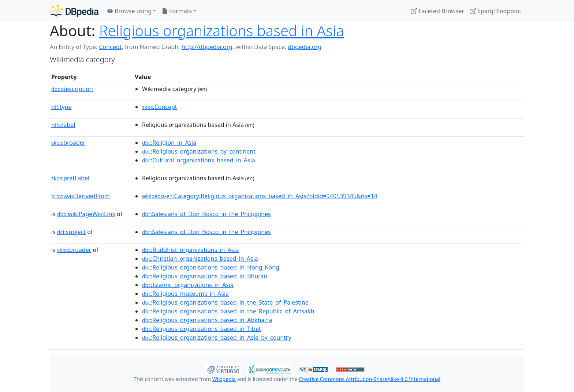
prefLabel (70, 178)
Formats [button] (177, 11)
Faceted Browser (438, 11)
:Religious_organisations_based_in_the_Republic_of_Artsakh (228, 311)
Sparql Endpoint (496, 11)
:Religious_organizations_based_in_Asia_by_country (217, 338)
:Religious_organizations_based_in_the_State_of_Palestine (225, 302)
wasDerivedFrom (81, 196)
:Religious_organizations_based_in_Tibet (202, 329)
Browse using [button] (129, 11)
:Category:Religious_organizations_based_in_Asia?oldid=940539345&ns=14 (260, 196)
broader (68, 143)
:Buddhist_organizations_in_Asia (191, 250)
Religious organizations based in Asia (222, 31)
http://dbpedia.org (207, 47)
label (63, 125)
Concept (110, 47)
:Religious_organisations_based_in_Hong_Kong (211, 267)
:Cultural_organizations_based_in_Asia (199, 160)
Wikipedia (224, 379)
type (61, 107)
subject (71, 232)
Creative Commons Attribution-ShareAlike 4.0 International (369, 379)
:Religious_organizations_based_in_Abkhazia (207, 320)
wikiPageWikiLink (86, 214)
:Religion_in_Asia (169, 143)
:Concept (160, 107)
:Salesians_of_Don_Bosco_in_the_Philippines (206, 214)
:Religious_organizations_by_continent (199, 151)
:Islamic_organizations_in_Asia (188, 285)
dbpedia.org (305, 47)
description (72, 89)
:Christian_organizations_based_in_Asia (200, 259)
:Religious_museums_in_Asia (185, 294)
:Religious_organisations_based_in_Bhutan (205, 276)
